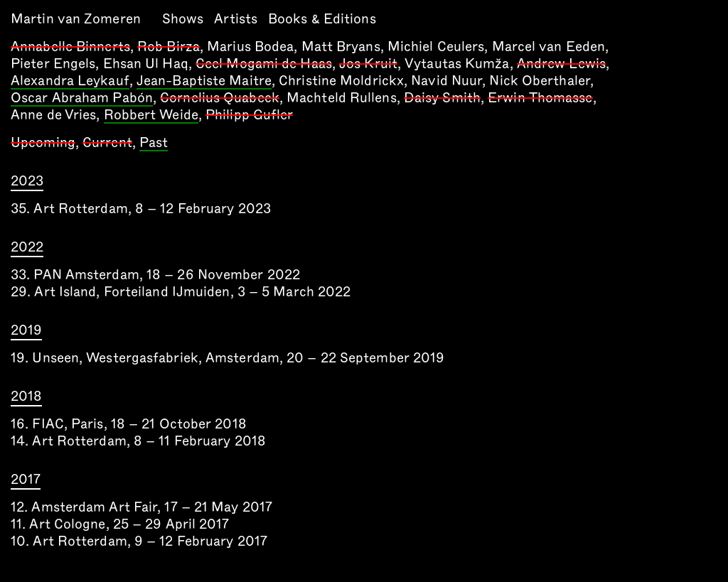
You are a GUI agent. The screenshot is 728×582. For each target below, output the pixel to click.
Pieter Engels (53, 64)
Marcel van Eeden (549, 47)
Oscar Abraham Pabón (82, 99)
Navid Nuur (446, 81)
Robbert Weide (151, 116)
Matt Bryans (341, 47)
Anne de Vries (53, 115)
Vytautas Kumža (457, 64)
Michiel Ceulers (436, 47)
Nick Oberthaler (540, 81)
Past (154, 144)
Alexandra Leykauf (70, 82)
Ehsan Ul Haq (146, 64)
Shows (183, 19)
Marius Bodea (250, 47)
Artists (236, 19)
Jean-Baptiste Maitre (204, 82)
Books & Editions (322, 19)
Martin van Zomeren (76, 19)
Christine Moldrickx (341, 81)
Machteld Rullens (342, 98)
